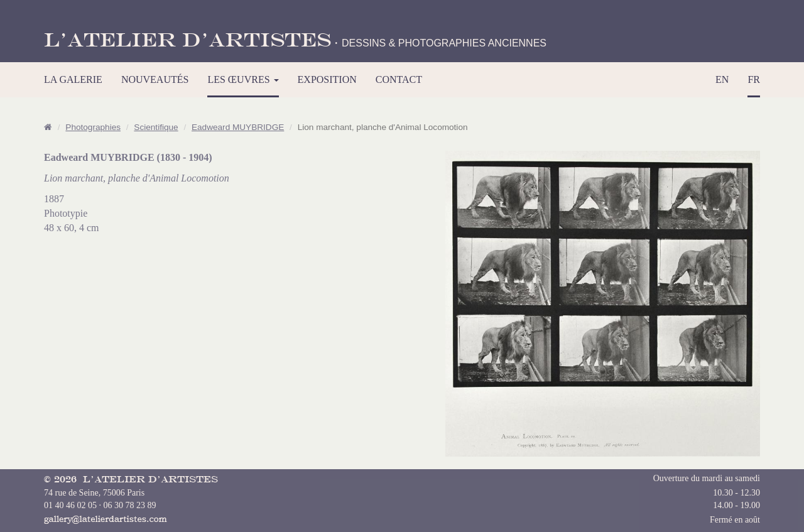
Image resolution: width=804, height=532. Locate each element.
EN (722, 79)
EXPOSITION (327, 79)
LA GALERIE (73, 79)
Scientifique (156, 127)
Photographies (93, 127)
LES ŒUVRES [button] (243, 79)
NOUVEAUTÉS (155, 79)
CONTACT (399, 79)
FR (754, 79)
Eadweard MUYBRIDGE (238, 127)
